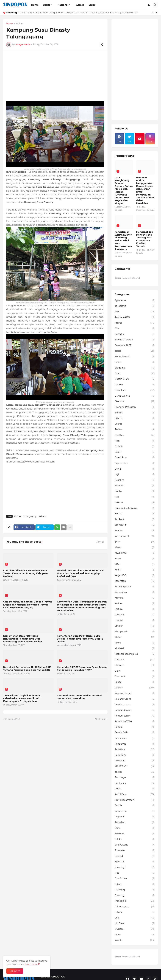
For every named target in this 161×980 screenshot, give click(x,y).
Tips (135, 873)
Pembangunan (135, 705)
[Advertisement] (55, 76)
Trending (135, 895)
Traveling (135, 890)
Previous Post (13, 719)
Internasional (135, 536)
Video (92, 5)
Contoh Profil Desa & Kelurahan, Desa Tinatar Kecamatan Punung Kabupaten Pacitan (26, 573)
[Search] (155, 5)
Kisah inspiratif (135, 587)
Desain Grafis (135, 379)
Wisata (80, 5)
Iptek (135, 542)
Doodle (135, 385)
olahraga (135, 665)
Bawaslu (135, 334)
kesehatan (135, 581)
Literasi (135, 620)
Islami (135, 547)
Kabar (135, 559)
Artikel (135, 323)
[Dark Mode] (149, 5)
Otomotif (135, 677)
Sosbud (135, 856)
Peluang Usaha (135, 699)
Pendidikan (135, 738)
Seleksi (135, 839)
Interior (135, 531)
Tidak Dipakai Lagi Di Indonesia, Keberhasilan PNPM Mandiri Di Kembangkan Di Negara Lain (22, 698)
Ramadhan (135, 811)
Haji (135, 474)
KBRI (135, 564)
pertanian (135, 761)
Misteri (135, 637)
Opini (135, 671)
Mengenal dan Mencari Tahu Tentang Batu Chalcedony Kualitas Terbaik (145, 239)
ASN (135, 329)
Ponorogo (135, 778)
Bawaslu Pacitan (135, 340)
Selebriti (135, 834)
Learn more (31, 964)
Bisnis (135, 362)
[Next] (156, 13)
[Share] (102, 45)
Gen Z (135, 469)
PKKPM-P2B (135, 766)
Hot (135, 497)
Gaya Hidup (135, 463)
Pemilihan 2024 (135, 721)
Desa (135, 373)
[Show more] (70, 527)
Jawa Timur (135, 553)
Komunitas (135, 592)
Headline (135, 480)
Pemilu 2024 (135, 733)
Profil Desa (135, 794)
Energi (135, 424)
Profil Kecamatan (135, 800)
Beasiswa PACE (135, 345)
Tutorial (135, 912)
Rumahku (135, 822)
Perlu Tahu (135, 755)
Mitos (135, 643)
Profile (135, 806)
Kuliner (19, 24)
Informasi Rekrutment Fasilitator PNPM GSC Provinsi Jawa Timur (80, 697)
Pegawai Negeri (135, 693)
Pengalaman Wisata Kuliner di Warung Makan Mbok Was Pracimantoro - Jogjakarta (123, 241)
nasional (135, 660)
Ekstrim (135, 413)
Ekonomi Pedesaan (135, 407)
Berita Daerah (135, 357)
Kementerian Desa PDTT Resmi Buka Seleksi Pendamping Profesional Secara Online (80, 639)
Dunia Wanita (135, 396)
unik (135, 918)
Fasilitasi (135, 435)
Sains (135, 828)
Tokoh (135, 884)
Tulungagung (30, 516)
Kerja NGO (135, 576)
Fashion (135, 430)
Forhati (135, 446)
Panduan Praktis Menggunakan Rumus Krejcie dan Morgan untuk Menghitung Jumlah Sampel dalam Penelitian (145, 190)
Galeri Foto (135, 458)
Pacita (135, 682)
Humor (135, 514)
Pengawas (135, 744)
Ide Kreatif (135, 525)
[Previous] (152, 13)
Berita (47, 5)
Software (135, 851)
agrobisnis (135, 306)
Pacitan (135, 688)
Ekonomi (135, 401)
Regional (135, 817)
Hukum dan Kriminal (135, 508)
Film (135, 441)
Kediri (135, 570)
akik (135, 312)
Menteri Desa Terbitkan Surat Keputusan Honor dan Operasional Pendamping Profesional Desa (81, 573)
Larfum (135, 609)
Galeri (135, 452)
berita (135, 351)
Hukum (135, 503)
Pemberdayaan (135, 710)
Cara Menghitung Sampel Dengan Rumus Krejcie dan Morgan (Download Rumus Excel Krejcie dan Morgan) (79, 13)
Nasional (63, 5)
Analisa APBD (135, 317)
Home (35, 5)
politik (135, 772)
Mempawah (135, 632)
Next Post (100, 719)
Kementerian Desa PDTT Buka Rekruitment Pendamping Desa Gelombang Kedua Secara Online (22, 639)
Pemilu (135, 727)
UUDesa (135, 929)
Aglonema (135, 301)
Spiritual (135, 862)
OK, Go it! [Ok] (15, 971)
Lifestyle (135, 615)
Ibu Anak (135, 519)
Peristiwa (135, 749)
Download (135, 390)
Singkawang (135, 845)
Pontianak (135, 783)
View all (100, 542)
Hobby (135, 491)
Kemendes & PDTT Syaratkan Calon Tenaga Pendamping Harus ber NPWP (82, 669)
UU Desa (135, 924)
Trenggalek (135, 901)
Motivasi (135, 649)
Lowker (135, 626)
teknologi (135, 867)
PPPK (135, 789)
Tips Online (135, 879)
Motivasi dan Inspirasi (135, 654)
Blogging (135, 368)
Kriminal (135, 598)
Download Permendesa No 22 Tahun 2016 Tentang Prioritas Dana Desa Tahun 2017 (27, 669)
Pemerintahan (135, 716)
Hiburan (135, 486)
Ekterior (135, 418)
